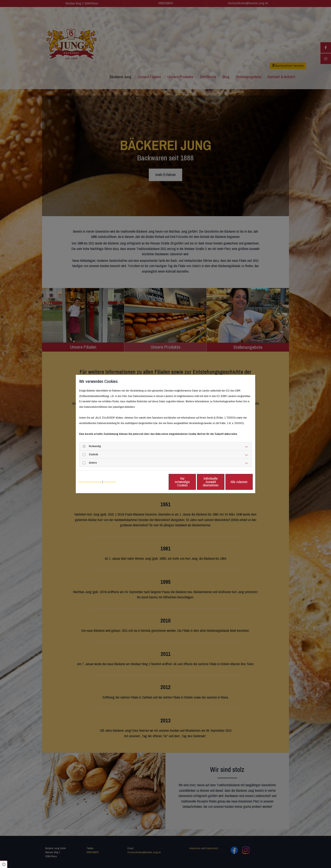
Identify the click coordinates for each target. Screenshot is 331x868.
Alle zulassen (233, 482)
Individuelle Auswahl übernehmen (193, 482)
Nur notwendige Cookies (153, 482)
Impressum (110, 482)
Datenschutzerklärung (90, 482)
